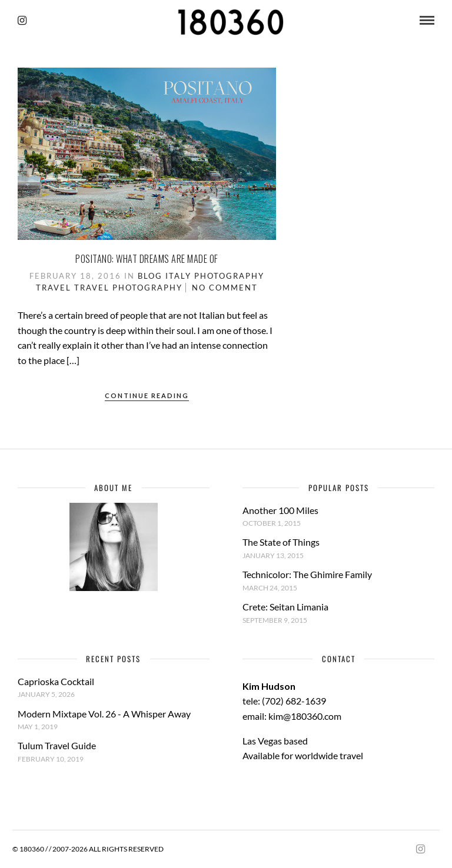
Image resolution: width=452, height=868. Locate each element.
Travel (54, 288)
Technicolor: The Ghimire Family (307, 574)
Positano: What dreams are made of (147, 259)
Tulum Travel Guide (57, 745)
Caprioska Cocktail (56, 681)
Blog (150, 276)
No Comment (225, 288)
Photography (229, 276)
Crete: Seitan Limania (285, 607)
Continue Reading (147, 395)
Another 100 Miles (280, 510)
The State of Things (281, 542)
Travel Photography (128, 288)
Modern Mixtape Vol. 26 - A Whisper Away (104, 714)
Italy (178, 276)
